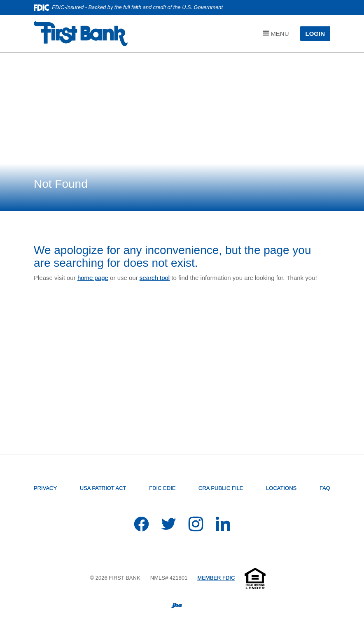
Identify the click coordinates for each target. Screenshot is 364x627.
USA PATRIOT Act (103, 488)
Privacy (45, 488)
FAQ (325, 488)
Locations (281, 488)
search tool (155, 278)
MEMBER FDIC (216, 578)
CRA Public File (221, 488)
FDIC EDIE (162, 488)
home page (93, 278)
